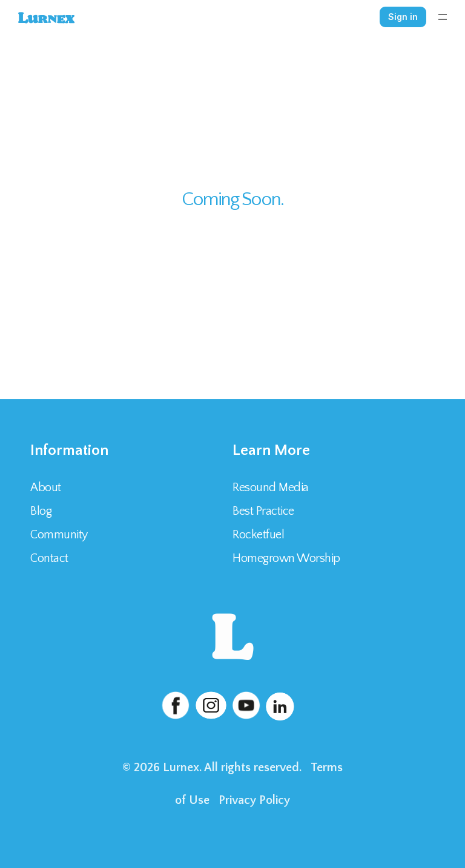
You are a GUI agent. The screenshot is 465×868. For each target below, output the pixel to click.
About (46, 488)
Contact (51, 558)
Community (59, 535)
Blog (41, 511)
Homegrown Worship (286, 558)
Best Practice (263, 511)
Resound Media (271, 488)
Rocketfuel (258, 535)
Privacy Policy (254, 800)
